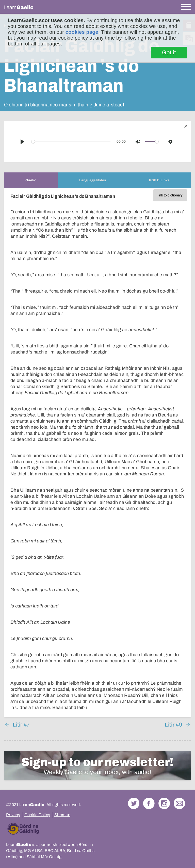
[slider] (71, 142)
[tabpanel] (97, 452)
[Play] (22, 142)
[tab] (31, 180)
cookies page (82, 32)
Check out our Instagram (164, 803)
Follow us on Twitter (134, 803)
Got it (169, 53)
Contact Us (179, 803)
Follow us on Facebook (149, 803)
